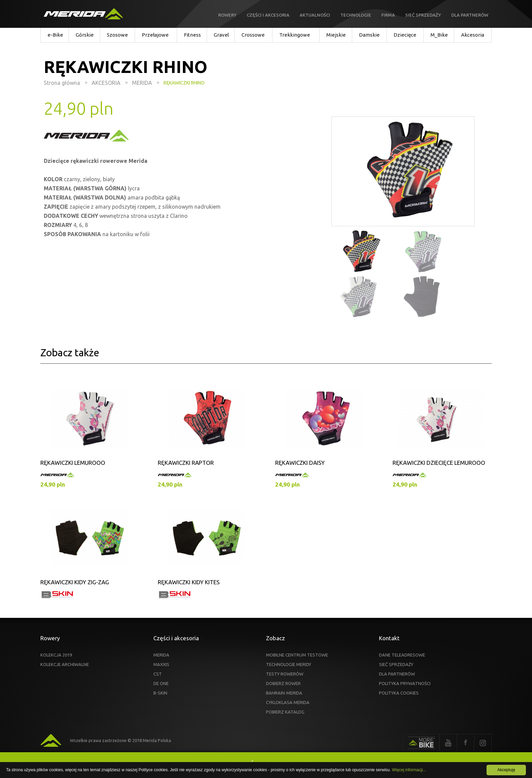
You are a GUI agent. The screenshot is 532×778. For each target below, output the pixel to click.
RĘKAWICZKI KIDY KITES (189, 582)
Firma (388, 15)
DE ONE (161, 683)
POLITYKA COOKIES (399, 693)
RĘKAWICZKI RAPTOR (186, 463)
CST (158, 674)
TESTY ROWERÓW (285, 674)
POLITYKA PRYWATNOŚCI (405, 683)
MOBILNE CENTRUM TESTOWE (297, 655)
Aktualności (315, 15)
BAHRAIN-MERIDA (284, 693)
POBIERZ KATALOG (285, 712)
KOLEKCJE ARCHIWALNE (65, 664)
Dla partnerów (470, 15)
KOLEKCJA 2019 (56, 655)
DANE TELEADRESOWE (402, 655)
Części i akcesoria (268, 15)
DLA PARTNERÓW (397, 674)
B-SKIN (160, 693)
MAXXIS (161, 664)
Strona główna (62, 83)
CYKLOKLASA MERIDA (288, 702)
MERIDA (161, 655)
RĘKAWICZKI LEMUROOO (73, 463)
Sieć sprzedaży (423, 15)
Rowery (227, 15)
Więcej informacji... (409, 770)
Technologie (356, 15)
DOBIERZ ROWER (283, 683)
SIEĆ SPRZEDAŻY (396, 664)
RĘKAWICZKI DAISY (300, 463)
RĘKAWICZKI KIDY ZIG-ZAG (75, 582)
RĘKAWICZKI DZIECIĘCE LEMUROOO (439, 463)
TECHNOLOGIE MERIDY (289, 664)
